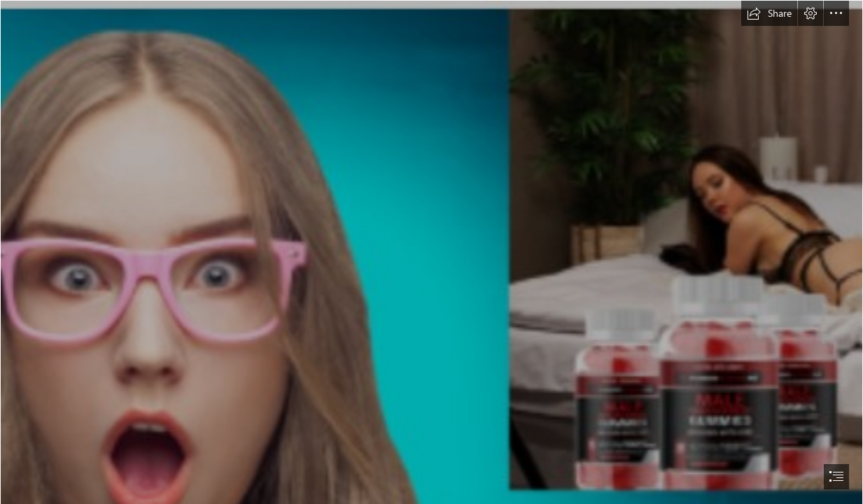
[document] (431, 252)
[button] (769, 13)
